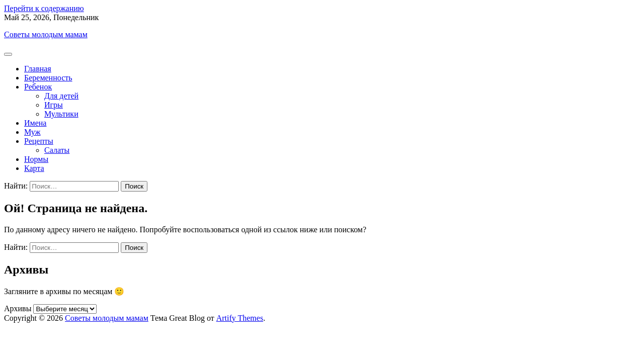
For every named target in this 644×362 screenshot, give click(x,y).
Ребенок (38, 87)
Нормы (36, 159)
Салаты (57, 150)
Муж (32, 132)
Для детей (61, 96)
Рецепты (39, 141)
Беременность (48, 78)
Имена (35, 123)
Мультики (61, 114)
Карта (34, 168)
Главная (38, 69)
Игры (54, 105)
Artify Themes (240, 318)
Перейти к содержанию (44, 8)
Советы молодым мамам (46, 34)
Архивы (18, 308)
